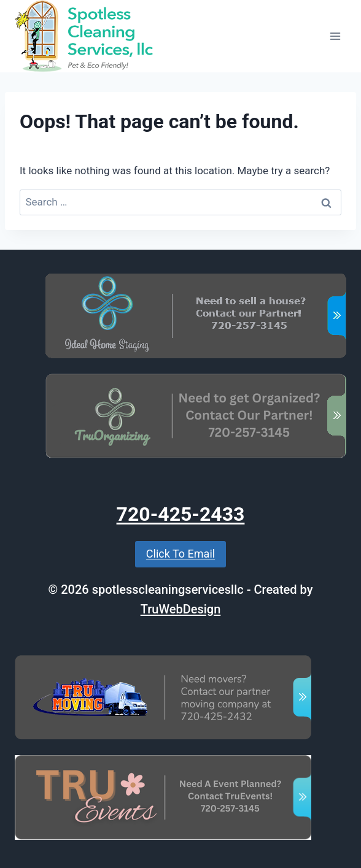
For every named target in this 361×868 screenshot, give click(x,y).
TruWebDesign (181, 609)
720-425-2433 (181, 514)
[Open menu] (335, 36)
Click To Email (180, 554)
